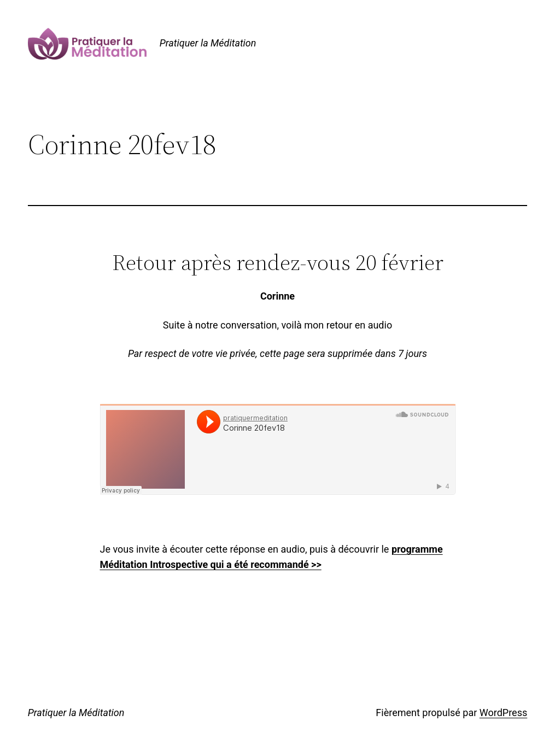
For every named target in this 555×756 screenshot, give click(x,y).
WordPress (503, 713)
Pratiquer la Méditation (208, 43)
